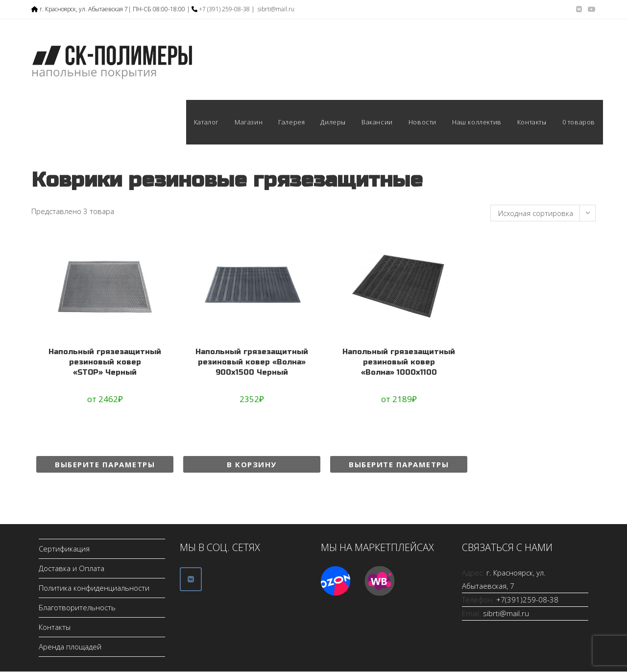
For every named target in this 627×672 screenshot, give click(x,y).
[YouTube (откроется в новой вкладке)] (590, 9)
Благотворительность (77, 608)
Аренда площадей (70, 647)
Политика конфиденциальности (94, 588)
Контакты (55, 627)
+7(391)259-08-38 (527, 600)
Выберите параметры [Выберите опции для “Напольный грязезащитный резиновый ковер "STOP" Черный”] (105, 464)
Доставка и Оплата (72, 569)
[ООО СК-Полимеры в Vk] (191, 579)
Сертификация (64, 549)
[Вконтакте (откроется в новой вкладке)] (579, 9)
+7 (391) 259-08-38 (224, 9)
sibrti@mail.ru (276, 9)
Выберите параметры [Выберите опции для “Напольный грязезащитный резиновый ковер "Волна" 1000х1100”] (399, 464)
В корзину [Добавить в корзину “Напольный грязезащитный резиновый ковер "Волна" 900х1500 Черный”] (252, 464)
